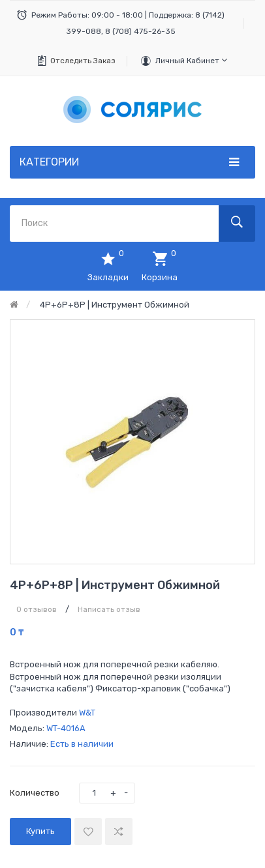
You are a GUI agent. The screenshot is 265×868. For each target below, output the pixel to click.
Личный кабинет (191, 60)
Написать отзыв (109, 609)
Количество (35, 793)
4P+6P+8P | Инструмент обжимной (115, 305)
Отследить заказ (83, 61)
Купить (40, 831)
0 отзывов (37, 609)
